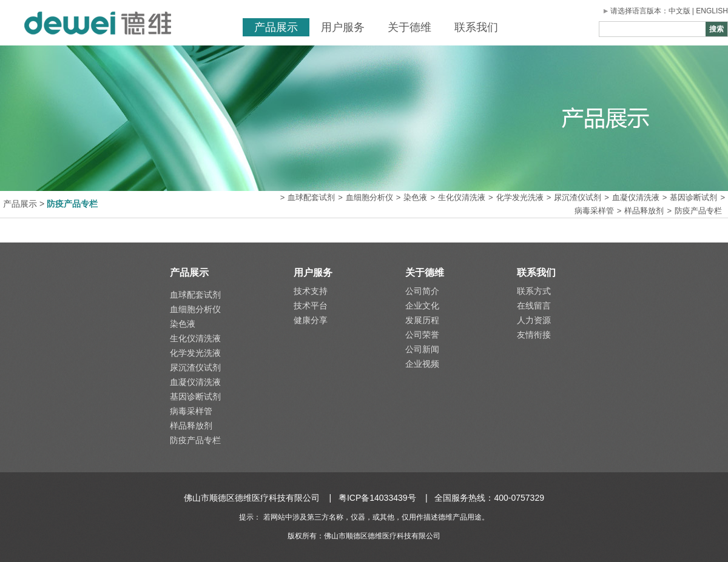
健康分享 (311, 320)
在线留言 (534, 306)
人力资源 (534, 320)
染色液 (415, 197)
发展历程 (422, 320)
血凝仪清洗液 (636, 197)
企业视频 (422, 364)
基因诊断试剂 (693, 197)
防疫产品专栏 (698, 211)
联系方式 (534, 291)
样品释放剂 (644, 211)
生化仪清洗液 (462, 197)
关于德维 (409, 27)
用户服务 (343, 27)
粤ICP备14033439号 (377, 498)
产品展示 (276, 27)
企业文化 (422, 306)
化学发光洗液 (520, 197)
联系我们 (476, 27)
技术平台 (311, 306)
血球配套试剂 (311, 197)
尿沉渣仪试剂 (578, 197)
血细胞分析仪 (369, 197)
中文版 (679, 11)
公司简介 (422, 291)
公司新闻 (422, 349)
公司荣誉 (422, 335)
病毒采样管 (594, 211)
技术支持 (311, 291)
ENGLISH (712, 11)
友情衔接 (534, 335)
